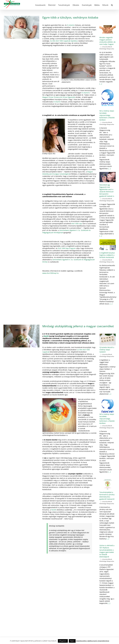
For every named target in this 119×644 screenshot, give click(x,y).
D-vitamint (86, 93)
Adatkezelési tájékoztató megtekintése (93, 641)
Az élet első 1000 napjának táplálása (64, 41)
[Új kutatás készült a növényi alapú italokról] (108, 339)
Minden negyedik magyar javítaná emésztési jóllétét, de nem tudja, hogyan (107, 41)
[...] (101, 84)
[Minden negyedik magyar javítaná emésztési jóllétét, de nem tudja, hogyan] (108, 29)
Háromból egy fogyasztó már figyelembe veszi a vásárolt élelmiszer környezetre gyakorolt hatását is (107, 190)
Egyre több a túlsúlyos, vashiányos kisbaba (70, 17)
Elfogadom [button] (63, 641)
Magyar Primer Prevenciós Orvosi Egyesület (59, 97)
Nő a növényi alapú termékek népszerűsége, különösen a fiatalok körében (107, 115)
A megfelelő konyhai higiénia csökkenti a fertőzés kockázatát (107, 255)
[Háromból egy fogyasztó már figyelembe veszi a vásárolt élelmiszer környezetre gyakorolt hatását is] (108, 177)
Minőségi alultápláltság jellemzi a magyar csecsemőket (78, 326)
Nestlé (46, 336)
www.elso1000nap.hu (51, 273)
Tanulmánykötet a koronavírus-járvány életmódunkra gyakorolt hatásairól (107, 496)
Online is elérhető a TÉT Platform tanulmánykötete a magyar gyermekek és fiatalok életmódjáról (107, 551)
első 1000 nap (77, 224)
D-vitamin (71, 25)
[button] (112, 5)
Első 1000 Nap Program (67, 248)
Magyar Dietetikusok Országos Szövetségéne (68, 173)
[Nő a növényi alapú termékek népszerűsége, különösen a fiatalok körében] (108, 98)
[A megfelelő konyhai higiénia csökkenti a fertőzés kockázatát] (108, 245)
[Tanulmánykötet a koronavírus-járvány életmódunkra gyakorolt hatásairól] (108, 484)
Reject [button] (72, 641)
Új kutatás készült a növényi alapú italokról (107, 350)
